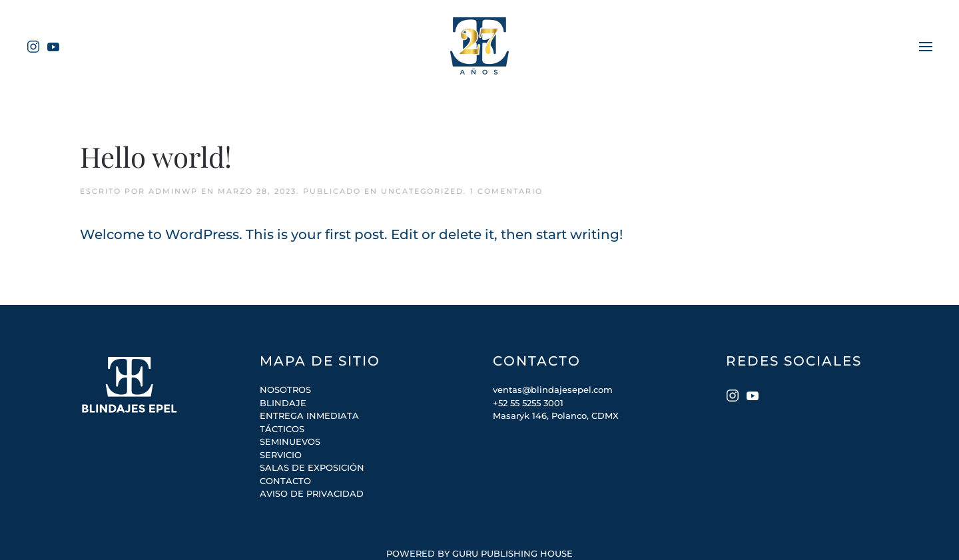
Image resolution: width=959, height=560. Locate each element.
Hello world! (156, 156)
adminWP (173, 191)
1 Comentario (506, 191)
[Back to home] (479, 47)
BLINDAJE (283, 403)
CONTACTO (285, 481)
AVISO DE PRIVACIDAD (312, 493)
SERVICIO (281, 455)
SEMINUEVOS (290, 441)
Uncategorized (422, 191)
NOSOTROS (285, 390)
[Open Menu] (926, 46)
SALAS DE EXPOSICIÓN (312, 467)
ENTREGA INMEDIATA (309, 416)
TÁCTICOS (282, 429)
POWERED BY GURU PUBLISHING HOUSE (479, 553)
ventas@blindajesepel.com (553, 390)
